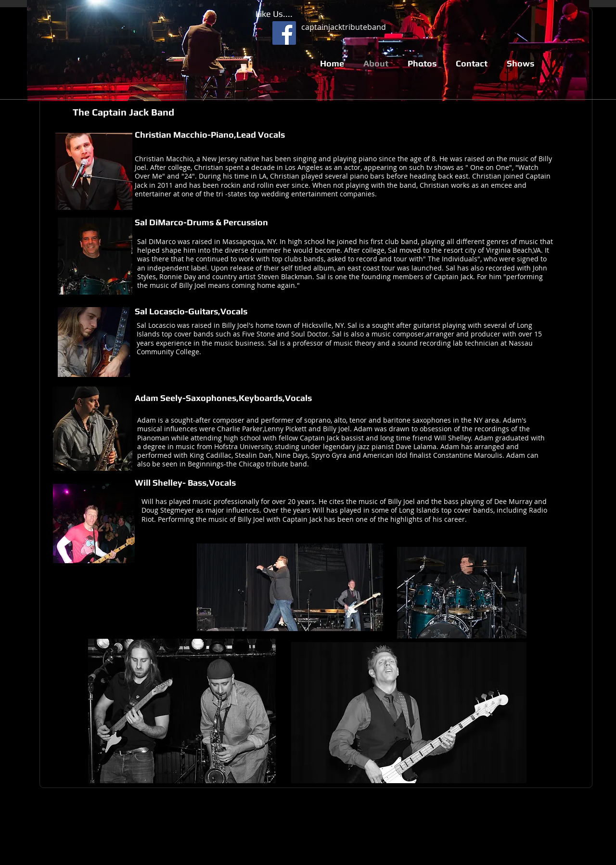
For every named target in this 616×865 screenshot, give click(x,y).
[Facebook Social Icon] (284, 33)
